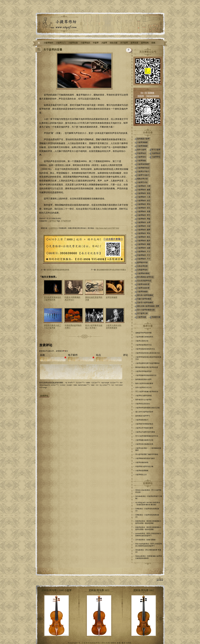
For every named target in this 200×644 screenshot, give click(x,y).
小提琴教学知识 (143, 168)
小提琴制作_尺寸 (144, 252)
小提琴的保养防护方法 (143, 345)
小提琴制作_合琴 (144, 222)
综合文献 (114, 43)
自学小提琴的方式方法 (143, 388)
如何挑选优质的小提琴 (143, 379)
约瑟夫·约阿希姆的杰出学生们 (72, 299)
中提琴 (96, 43)
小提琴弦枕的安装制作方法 (145, 349)
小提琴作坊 (53, 228)
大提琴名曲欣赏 (143, 284)
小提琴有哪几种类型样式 (144, 337)
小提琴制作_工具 (144, 197)
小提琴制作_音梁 (144, 212)
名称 (42, 355)
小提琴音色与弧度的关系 (144, 444)
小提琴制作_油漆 (144, 248)
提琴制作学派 (142, 262)
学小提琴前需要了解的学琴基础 (147, 454)
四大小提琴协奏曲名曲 (146, 310)
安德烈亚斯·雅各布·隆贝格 (146, 505)
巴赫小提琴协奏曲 (144, 299)
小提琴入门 (61, 43)
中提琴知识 (141, 153)
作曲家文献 (156, 317)
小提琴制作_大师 (144, 186)
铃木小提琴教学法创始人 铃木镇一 (94, 327)
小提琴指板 (141, 161)
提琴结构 (145, 43)
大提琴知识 (156, 153)
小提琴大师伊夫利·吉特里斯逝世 (114, 327)
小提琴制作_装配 (144, 244)
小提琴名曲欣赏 (143, 288)
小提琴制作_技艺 (144, 201)
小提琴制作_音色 (144, 193)
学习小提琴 (156, 150)
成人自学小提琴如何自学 (144, 412)
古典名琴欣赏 (142, 266)
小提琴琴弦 (156, 157)
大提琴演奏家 (142, 146)
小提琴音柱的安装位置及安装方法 (148, 353)
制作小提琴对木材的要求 (144, 383)
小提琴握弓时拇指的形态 (144, 424)
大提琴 (104, 43)
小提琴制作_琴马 (144, 204)
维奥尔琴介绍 (142, 179)
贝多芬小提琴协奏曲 (145, 303)
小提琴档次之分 (141, 475)
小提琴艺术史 (142, 182)
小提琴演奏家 (142, 142)
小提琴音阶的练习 (142, 420)
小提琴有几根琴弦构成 (143, 396)
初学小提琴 (141, 150)
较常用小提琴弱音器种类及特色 (58, 270)
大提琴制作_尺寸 (144, 259)
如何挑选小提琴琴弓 (143, 416)
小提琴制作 (48, 43)
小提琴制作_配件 (144, 241)
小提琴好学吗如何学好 (143, 371)
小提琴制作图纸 (143, 273)
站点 (99, 355)
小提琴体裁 (141, 317)
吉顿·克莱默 (151, 540)
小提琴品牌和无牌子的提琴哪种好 (148, 363)
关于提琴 (124, 43)
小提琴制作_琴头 (144, 233)
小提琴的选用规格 (142, 471)
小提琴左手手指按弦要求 (144, 428)
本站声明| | (97, 643)
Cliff (137, 509)
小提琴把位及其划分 (143, 404)
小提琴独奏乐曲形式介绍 (144, 440)
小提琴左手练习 (143, 172)
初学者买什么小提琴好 (143, 400)
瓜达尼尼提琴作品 (144, 281)
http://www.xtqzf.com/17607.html (107, 228)
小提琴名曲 (73, 43)
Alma (137, 550)
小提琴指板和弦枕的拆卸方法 (146, 375)
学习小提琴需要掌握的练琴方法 (147, 436)
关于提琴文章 (66, 221)
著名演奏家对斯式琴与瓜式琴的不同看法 (111, 270)
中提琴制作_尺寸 (144, 255)
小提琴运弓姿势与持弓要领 (145, 432)
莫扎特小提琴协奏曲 (145, 295)
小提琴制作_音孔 (144, 208)
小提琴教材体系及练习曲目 (145, 458)
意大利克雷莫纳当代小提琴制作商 (52, 299)
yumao (138, 533)
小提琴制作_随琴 (144, 230)
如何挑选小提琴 (143, 139)
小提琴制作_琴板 (144, 219)
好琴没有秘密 (112, 297)
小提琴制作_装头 (144, 237)
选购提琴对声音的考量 (143, 333)
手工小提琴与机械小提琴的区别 (147, 392)
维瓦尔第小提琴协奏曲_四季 (148, 306)
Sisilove (138, 556)
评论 (126, 355)
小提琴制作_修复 (144, 190)
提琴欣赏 (134, 43)
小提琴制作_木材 (144, 226)
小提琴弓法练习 (143, 175)
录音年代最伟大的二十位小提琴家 (52, 327)
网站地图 (106, 643)
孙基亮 (138, 521)
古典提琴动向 (142, 270)
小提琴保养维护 (143, 164)
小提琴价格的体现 (142, 462)
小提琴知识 (85, 43)
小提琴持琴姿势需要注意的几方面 (148, 408)
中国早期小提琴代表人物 (144, 466)
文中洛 (138, 540)
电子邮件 (73, 355)
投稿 (153, 43)
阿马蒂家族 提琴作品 (145, 277)
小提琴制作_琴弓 (144, 215)
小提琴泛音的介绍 (142, 341)
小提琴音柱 (141, 157)
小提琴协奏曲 (142, 292)
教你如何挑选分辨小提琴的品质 (147, 367)
